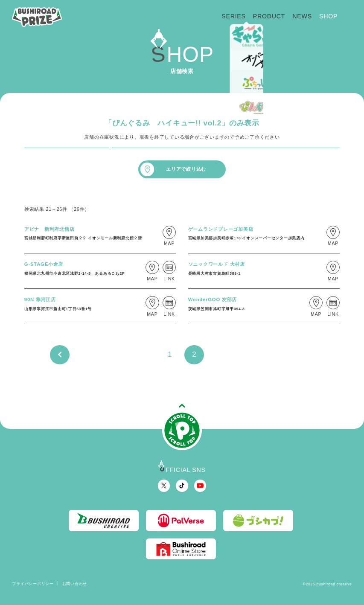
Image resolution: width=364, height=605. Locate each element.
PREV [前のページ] (60, 355)
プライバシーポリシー (33, 584)
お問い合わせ (75, 584)
